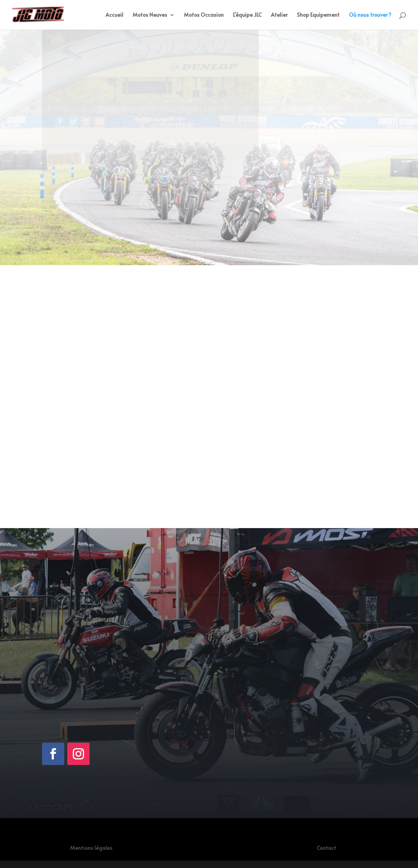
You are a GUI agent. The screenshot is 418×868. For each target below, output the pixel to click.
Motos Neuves (150, 15)
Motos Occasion (204, 15)
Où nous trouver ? (370, 15)
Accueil (114, 15)
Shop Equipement (318, 15)
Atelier (279, 15)
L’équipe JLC (247, 15)
